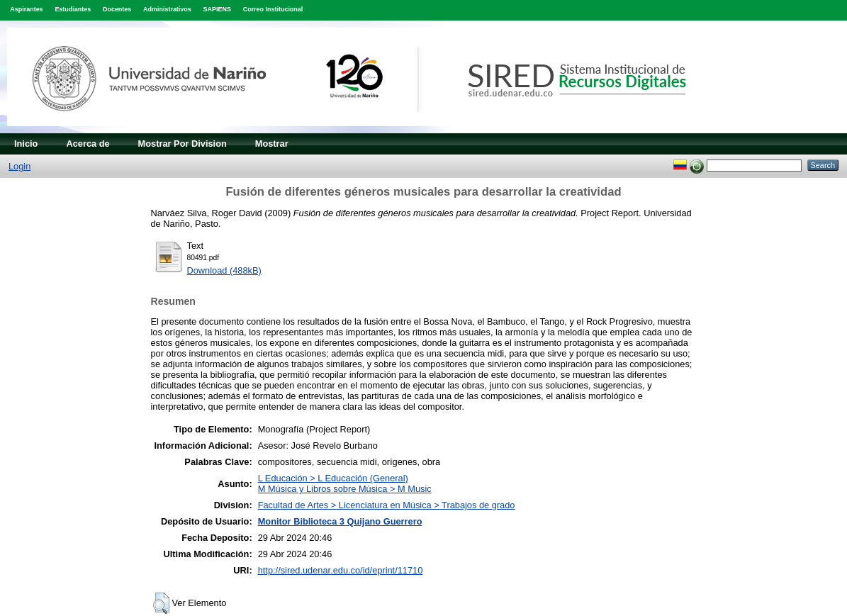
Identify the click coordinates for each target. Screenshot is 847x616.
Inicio (26, 144)
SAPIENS (217, 9)
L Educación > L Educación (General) (333, 478)
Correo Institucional (273, 9)
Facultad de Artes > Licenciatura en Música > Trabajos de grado (387, 505)
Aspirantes (26, 9)
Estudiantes (73, 9)
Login (19, 166)
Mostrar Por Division (183, 144)
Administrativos (167, 9)
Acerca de (88, 144)
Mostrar (272, 144)
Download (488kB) (224, 270)
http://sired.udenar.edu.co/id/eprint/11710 (341, 570)
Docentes (117, 9)
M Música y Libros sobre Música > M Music (345, 489)
